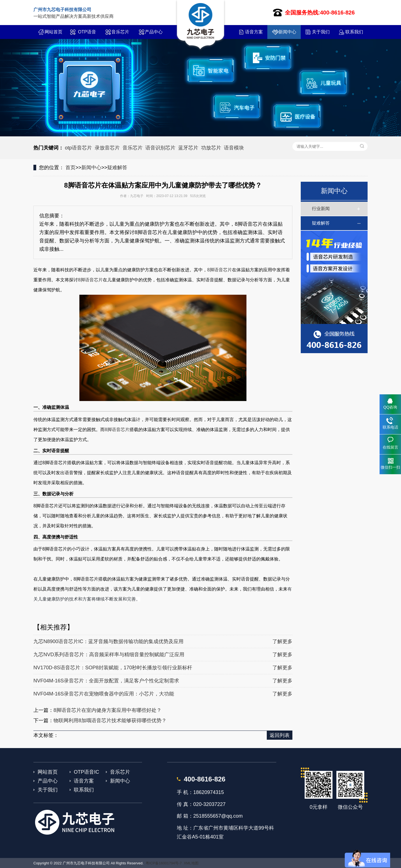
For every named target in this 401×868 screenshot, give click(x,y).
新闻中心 (287, 32)
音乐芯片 (120, 32)
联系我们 (354, 32)
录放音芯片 (107, 148)
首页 (70, 168)
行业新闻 (321, 209)
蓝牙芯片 (188, 148)
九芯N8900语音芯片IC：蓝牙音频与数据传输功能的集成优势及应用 (108, 641)
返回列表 (280, 735)
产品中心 (154, 32)
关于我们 (321, 32)
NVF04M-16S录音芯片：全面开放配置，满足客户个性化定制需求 (106, 681)
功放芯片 (211, 148)
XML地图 (191, 863)
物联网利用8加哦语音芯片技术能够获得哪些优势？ (110, 721)
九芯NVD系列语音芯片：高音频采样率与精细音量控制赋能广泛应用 (109, 655)
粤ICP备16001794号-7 (164, 863)
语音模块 (234, 148)
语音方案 (254, 32)
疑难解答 (117, 168)
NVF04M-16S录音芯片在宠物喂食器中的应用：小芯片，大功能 (104, 694)
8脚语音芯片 (220, 270)
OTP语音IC (87, 34)
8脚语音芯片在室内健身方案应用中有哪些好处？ (107, 710)
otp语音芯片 (78, 148)
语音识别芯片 (160, 148)
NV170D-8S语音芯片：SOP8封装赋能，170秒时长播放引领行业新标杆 (113, 668)
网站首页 (53, 32)
